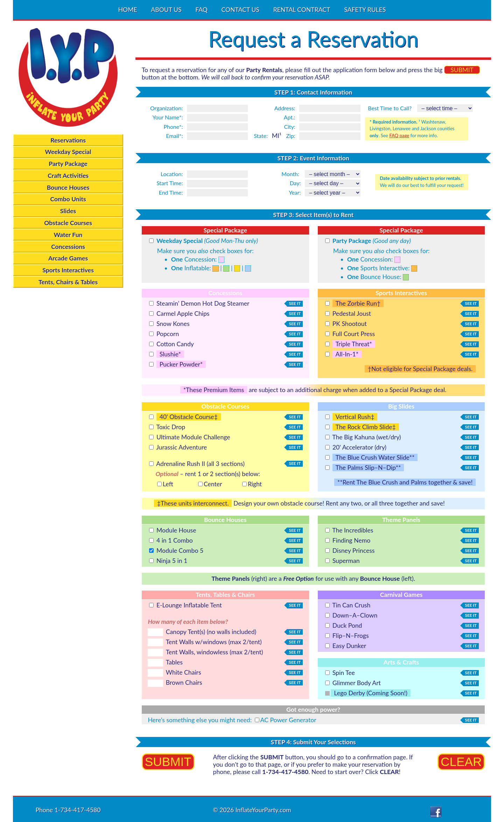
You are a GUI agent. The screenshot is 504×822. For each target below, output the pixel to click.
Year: (295, 192)
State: (261, 136)
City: (289, 127)
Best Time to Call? (390, 108)
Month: (290, 174)
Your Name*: (168, 117)
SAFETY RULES (365, 10)
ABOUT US (166, 10)
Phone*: (173, 127)
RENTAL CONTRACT (302, 10)
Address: (285, 108)
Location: (172, 174)
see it (294, 304)
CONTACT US (240, 10)
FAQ (201, 10)
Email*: (174, 136)
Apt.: (290, 117)
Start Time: (170, 183)
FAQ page (399, 135)
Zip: (290, 136)
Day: (295, 183)
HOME (128, 10)
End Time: (171, 192)
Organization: (166, 108)
